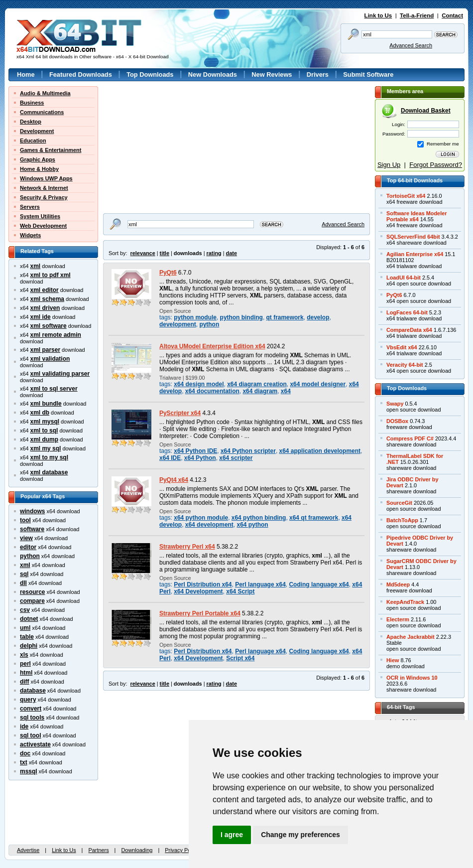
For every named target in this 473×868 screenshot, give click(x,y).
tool (25, 520)
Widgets (30, 235)
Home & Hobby (39, 169)
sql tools (32, 718)
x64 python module (201, 518)
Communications (42, 112)
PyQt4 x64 (174, 480)
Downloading (137, 850)
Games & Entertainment (51, 150)
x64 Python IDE (195, 451)
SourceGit (399, 503)
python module (195, 317)
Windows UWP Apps (46, 178)
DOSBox (397, 421)
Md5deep (398, 584)
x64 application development (320, 451)
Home (26, 74)
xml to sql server (54, 389)
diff (25, 682)
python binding (241, 317)
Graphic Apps (38, 159)
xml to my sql (49, 457)
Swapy (395, 404)
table (27, 637)
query (28, 700)
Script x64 (240, 658)
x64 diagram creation (257, 384)
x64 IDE (170, 458)
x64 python (252, 525)
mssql (29, 771)
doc (25, 753)
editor (28, 547)
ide (24, 726)
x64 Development (198, 591)
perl (25, 664)
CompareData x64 (409, 330)
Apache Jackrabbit (411, 637)
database (33, 691)
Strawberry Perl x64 (187, 547)
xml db (40, 413)
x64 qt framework (314, 518)
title (165, 253)
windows (32, 511)
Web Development (43, 226)
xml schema (47, 299)
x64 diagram (260, 391)
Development (37, 131)
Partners (98, 850)
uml (25, 628)
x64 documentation (212, 391)
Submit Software (368, 74)
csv (25, 610)
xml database (49, 472)
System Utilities (40, 216)
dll (23, 583)
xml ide (41, 317)
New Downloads (213, 74)
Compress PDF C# (410, 438)
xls (24, 655)
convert (31, 709)
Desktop (31, 122)
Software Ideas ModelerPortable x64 (416, 216)
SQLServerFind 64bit (413, 237)
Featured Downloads (81, 74)
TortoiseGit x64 (406, 196)
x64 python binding (259, 518)
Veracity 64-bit (405, 365)
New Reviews (272, 74)
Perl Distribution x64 (203, 584)
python (30, 556)
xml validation (50, 359)
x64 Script (240, 591)
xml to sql (44, 431)
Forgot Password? (436, 165)
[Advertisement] (165, 148)
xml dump (44, 439)
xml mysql (45, 422)
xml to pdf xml (51, 275)
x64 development (209, 525)
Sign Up (389, 165)
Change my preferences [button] (300, 835)
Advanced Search (411, 45)
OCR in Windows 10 (412, 678)
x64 (286, 391)
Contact (452, 15)
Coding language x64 (319, 584)
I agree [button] (232, 835)
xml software (49, 326)
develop (318, 317)
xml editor (45, 290)
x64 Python (200, 458)
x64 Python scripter (248, 451)
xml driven (45, 308)
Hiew (393, 660)
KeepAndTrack (405, 602)
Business (32, 103)
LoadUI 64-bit (404, 278)
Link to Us (378, 15)
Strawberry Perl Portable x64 (200, 613)
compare (32, 601)
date (232, 253)
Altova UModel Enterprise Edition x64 (212, 346)
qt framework (285, 317)
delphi (29, 646)
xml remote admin (56, 335)
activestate (35, 744)
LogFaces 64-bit (407, 312)
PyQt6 (168, 273)
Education (33, 141)
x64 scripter (236, 458)
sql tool (31, 735)
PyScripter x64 (180, 413)
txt (24, 762)
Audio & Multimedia (45, 93)
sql (24, 574)
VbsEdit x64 (402, 347)
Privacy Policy (182, 850)
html (26, 673)
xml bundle (46, 404)
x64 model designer (318, 384)
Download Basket (426, 111)
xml (36, 266)
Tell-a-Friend (417, 15)
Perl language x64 (260, 584)
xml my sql (46, 448)
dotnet (29, 619)
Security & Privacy (44, 197)
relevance (143, 253)
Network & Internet (44, 188)
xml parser (45, 350)
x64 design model (199, 384)
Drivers (318, 74)
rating (214, 253)
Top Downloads (150, 74)
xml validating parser (60, 374)
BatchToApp (402, 520)
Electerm (398, 619)
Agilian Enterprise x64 (415, 254)
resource (33, 592)
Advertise (28, 850)
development (178, 324)
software (32, 529)
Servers (30, 207)
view (26, 538)
